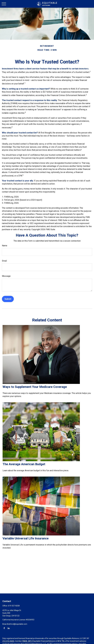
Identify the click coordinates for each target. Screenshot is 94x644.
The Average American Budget (24, 464)
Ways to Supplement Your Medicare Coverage (35, 387)
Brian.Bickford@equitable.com (15, 624)
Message (6, 276)
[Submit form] (8, 299)
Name (5, 246)
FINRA (25, 641)
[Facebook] (4, 628)
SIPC (30, 641)
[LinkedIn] (9, 628)
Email (4, 261)
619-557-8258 (14, 606)
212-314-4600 (8, 641)
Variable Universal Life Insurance (26, 538)
